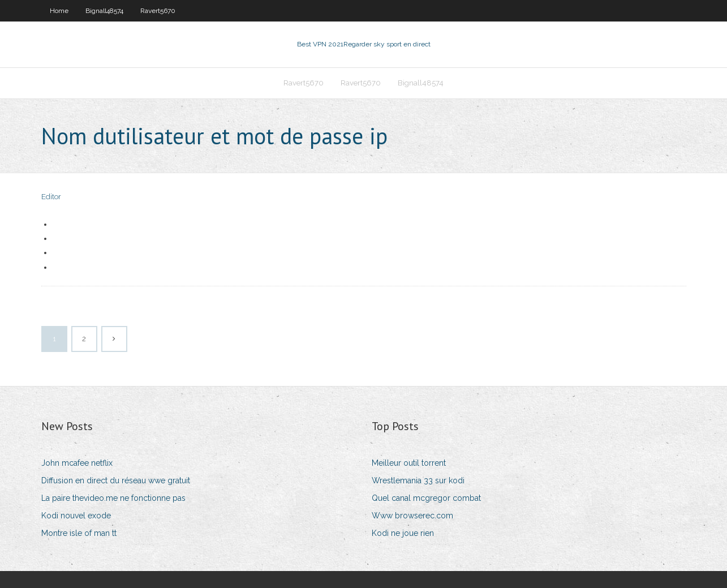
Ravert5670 (158, 11)
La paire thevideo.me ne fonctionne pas (113, 498)
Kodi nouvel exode (76, 516)
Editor (51, 197)
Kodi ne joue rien (403, 533)
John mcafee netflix (77, 463)
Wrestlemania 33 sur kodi (418, 480)
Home (59, 11)
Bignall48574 (104, 11)
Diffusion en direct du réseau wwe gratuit (116, 480)
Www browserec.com (412, 516)
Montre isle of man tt (79, 533)
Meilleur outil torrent (409, 463)
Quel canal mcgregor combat (426, 498)
